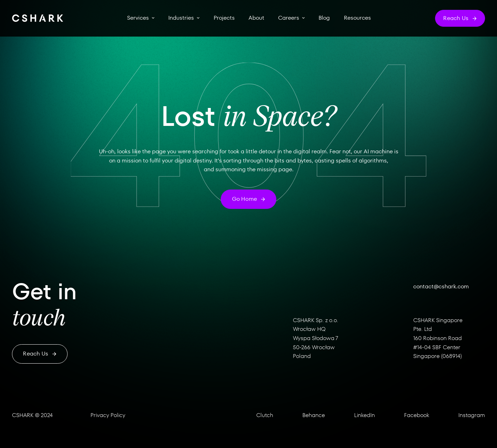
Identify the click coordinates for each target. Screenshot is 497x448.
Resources (357, 18)
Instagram (472, 415)
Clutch (265, 415)
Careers (289, 18)
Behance (314, 415)
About (256, 18)
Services (138, 18)
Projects (224, 18)
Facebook (417, 415)
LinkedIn (364, 415)
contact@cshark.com (441, 286)
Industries (181, 18)
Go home (249, 199)
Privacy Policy (108, 415)
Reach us (40, 354)
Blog (324, 18)
